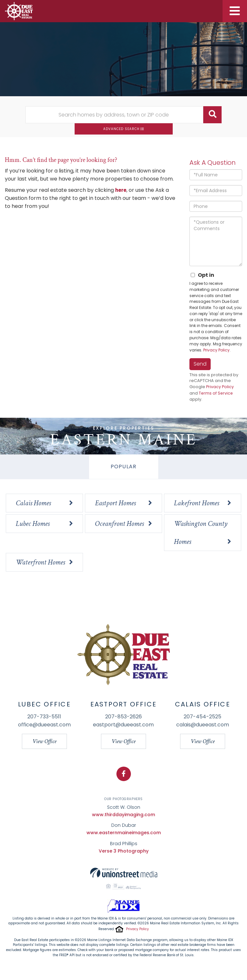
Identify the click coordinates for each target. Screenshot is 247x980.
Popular (123, 467)
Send (200, 364)
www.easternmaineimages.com (124, 833)
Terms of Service (216, 393)
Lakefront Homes (197, 503)
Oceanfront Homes (119, 524)
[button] (212, 115)
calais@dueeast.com (203, 725)
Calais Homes (33, 503)
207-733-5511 (44, 717)
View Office (44, 742)
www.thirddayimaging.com (123, 815)
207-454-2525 (202, 717)
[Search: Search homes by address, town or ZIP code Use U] (114, 115)
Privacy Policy (216, 350)
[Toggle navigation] (235, 11)
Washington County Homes (201, 533)
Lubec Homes (33, 524)
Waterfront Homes (40, 563)
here (121, 190)
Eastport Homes (115, 503)
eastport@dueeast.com (123, 725)
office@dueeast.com (44, 725)
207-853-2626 (123, 717)
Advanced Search (121, 129)
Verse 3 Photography (124, 852)
